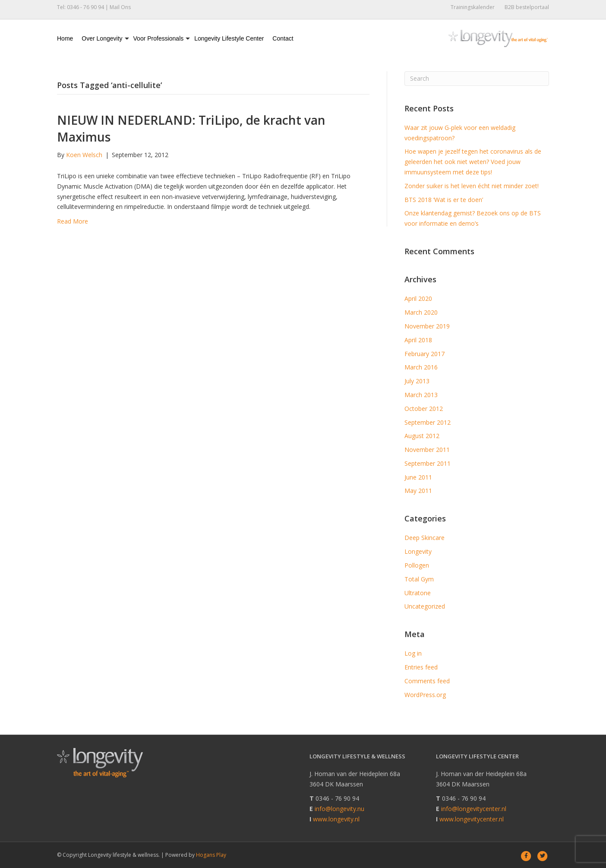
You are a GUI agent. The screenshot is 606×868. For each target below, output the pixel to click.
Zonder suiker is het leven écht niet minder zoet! (472, 186)
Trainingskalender (473, 7)
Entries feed (421, 667)
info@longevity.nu (339, 809)
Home (65, 38)
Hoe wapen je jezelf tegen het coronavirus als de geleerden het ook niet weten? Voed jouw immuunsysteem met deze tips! (473, 162)
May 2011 (418, 491)
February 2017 (425, 354)
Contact (283, 38)
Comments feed (427, 681)
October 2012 (424, 409)
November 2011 (427, 450)
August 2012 (422, 436)
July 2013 (417, 381)
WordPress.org (425, 695)
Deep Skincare (425, 538)
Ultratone (418, 593)
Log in (413, 653)
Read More (73, 221)
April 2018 (418, 340)
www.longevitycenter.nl (472, 819)
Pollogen (417, 565)
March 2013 (421, 395)
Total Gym (419, 579)
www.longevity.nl (336, 819)
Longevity (418, 551)
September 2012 (428, 422)
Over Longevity (102, 38)
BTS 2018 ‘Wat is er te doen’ (444, 200)
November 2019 (427, 326)
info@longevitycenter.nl (474, 809)
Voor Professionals (159, 38)
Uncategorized (425, 606)
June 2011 (418, 477)
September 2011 (428, 463)
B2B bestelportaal (527, 7)
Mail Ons (120, 7)
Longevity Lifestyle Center (229, 38)
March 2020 (421, 312)
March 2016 (421, 367)
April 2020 (418, 298)
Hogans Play (211, 855)
